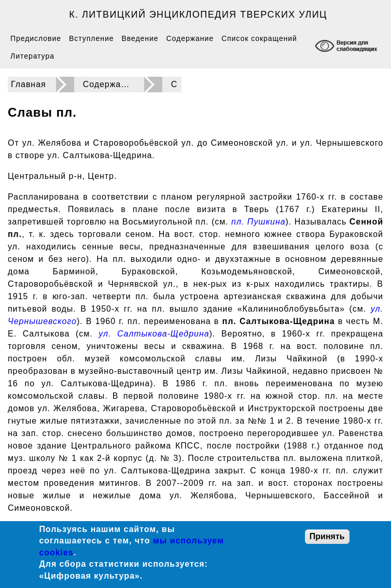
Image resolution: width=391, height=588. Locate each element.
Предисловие (36, 38)
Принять (327, 536)
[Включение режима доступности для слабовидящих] (347, 47)
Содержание (190, 38)
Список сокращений (259, 38)
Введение (140, 38)
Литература (32, 56)
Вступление (91, 38)
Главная (29, 84)
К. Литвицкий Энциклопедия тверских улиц (198, 15)
